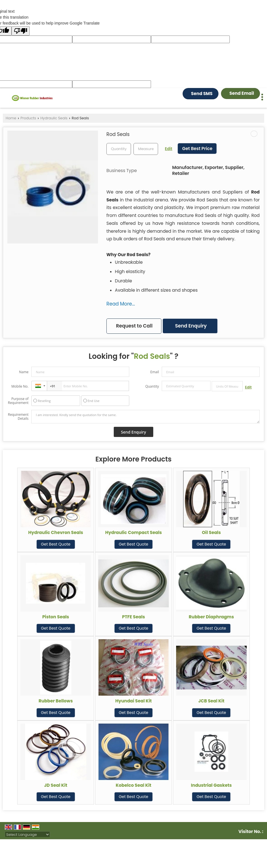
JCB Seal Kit (211, 701)
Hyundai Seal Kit (133, 701)
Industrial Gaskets (211, 785)
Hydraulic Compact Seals (134, 532)
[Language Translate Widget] (27, 835)
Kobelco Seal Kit (133, 785)
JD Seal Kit (56, 785)
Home (11, 118)
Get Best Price (197, 149)
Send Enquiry (191, 326)
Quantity (152, 386)
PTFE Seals (133, 617)
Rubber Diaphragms (211, 617)
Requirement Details (18, 417)
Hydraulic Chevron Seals (56, 532)
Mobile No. (20, 386)
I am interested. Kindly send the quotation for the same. (145, 417)
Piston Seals (56, 617)
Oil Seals (211, 532)
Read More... (121, 304)
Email (155, 372)
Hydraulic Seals (54, 118)
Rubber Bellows (56, 701)
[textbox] (146, 149)
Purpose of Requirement (18, 401)
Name (24, 372)
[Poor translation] (21, 31)
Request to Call (134, 326)
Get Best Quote (56, 544)
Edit (168, 149)
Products (28, 118)
